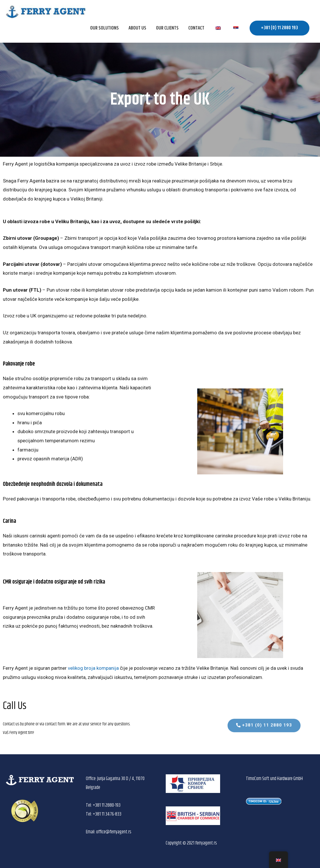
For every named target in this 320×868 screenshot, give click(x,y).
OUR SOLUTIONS (104, 28)
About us (137, 28)
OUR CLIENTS (167, 28)
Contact (196, 28)
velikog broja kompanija (93, 668)
